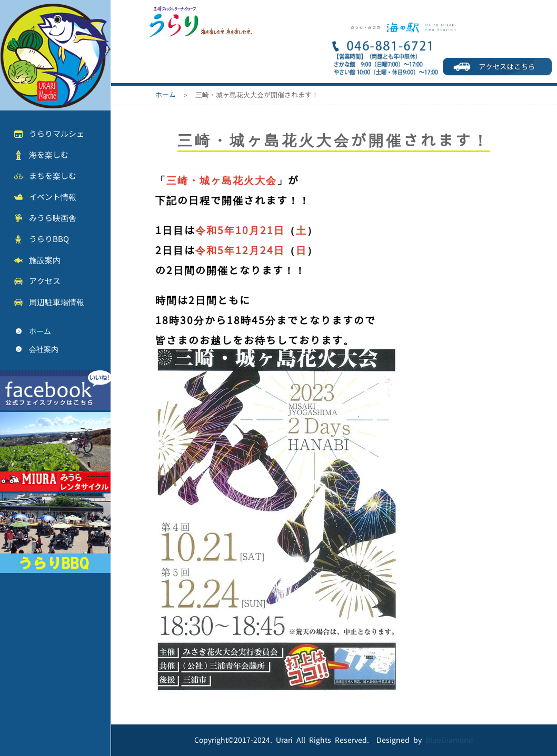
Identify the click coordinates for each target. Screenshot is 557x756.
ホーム (40, 331)
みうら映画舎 (53, 218)
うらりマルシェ (57, 134)
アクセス (45, 281)
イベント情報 (53, 197)
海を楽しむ (49, 155)
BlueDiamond (449, 740)
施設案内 (45, 260)
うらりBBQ (49, 239)
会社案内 (44, 349)
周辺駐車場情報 (57, 302)
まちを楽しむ (53, 176)
